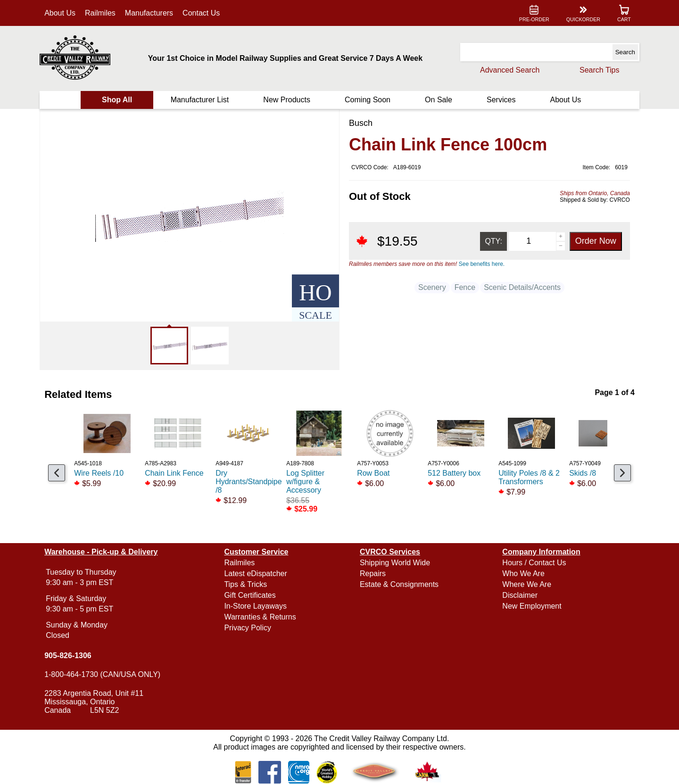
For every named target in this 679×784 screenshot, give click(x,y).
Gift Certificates (251, 595)
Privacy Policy (248, 628)
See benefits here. (482, 264)
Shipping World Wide (395, 563)
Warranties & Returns (261, 617)
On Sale (438, 100)
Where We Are (526, 584)
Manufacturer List (200, 100)
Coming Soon (368, 100)
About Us (61, 13)
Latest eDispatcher (256, 574)
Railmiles (102, 13)
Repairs (373, 574)
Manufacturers (150, 13)
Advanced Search (508, 70)
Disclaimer (519, 595)
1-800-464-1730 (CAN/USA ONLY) (104, 674)
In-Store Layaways (256, 606)
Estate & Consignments (399, 584)
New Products (287, 100)
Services (500, 100)
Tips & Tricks (246, 584)
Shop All (118, 100)
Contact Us (203, 13)
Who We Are (523, 574)
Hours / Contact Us (534, 563)
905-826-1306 (69, 656)
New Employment (531, 606)
